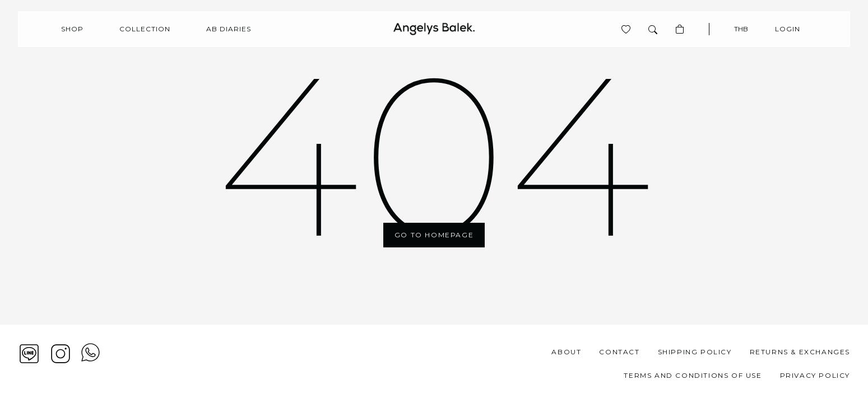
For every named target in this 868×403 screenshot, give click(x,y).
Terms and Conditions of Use (693, 375)
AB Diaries (229, 29)
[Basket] (680, 29)
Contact (619, 352)
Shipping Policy (695, 352)
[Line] (29, 354)
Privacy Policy (815, 375)
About (566, 352)
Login (788, 29)
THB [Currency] (741, 29)
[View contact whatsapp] (90, 364)
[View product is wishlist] (626, 29)
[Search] (653, 29)
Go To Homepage (434, 235)
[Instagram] (61, 354)
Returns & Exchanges (800, 352)
